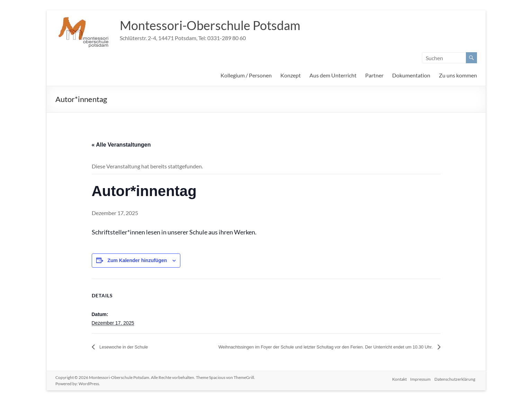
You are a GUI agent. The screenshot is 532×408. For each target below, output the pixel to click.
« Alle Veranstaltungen (121, 145)
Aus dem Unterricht (333, 75)
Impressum (420, 385)
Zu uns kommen (458, 75)
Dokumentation (411, 75)
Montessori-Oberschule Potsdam (210, 25)
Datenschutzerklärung (457, 385)
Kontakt (397, 385)
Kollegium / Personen (246, 75)
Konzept (291, 75)
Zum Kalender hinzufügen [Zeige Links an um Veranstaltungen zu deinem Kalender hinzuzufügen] (137, 260)
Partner (374, 75)
